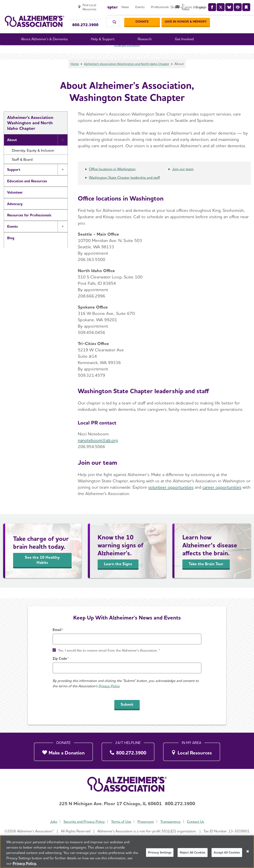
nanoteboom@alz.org (98, 451)
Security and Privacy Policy (83, 822)
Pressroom (146, 822)
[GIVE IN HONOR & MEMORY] (225, 18)
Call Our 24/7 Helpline (87, 15)
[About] (147, 5)
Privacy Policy (109, 686)
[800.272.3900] (128, 751)
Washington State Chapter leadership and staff (124, 188)
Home (70, 74)
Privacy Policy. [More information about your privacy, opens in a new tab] (25, 865)
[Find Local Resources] (121, 5)
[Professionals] (196, 5)
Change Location (127, 55)
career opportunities (222, 498)
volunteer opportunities (171, 498)
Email (57, 630)
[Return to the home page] (35, 17)
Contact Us (197, 822)
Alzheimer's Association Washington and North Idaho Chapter (127, 74)
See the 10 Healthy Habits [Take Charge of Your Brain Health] (42, 570)
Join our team (183, 179)
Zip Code (60, 658)
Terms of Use (121, 822)
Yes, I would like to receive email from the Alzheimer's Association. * (109, 650)
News (11, 260)
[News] (161, 5)
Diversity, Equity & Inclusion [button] (33, 161)
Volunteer (15, 203)
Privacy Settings (160, 854)
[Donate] (181, 18)
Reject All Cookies (193, 854)
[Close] (248, 853)
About (12, 150)
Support (14, 180)
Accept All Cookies (227, 854)
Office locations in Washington (112, 179)
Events (13, 237)
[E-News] (220, 5)
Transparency (172, 822)
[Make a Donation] (63, 751)
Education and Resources (27, 192)
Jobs (52, 822)
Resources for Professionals (29, 226)
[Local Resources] (192, 751)
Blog (11, 248)
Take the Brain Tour (206, 574)
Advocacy (15, 214)
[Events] (176, 5)
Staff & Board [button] (22, 170)
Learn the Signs (118, 574)
